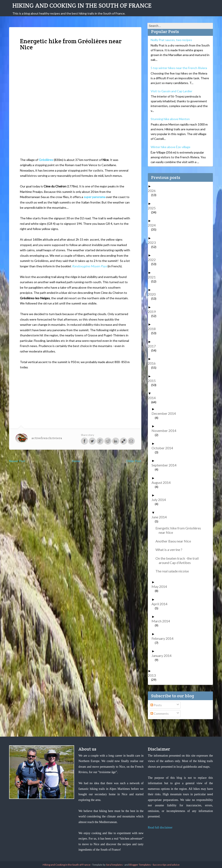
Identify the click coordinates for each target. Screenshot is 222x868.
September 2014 (166, 465)
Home (76, 461)
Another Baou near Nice (175, 541)
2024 (153, 225)
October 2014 (164, 448)
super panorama (95, 197)
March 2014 (162, 621)
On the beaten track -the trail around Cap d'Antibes (179, 560)
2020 (153, 294)
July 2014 (160, 500)
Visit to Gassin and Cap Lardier (171, 91)
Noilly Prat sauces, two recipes (171, 40)
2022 (153, 260)
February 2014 (164, 638)
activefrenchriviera (47, 438)
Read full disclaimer (160, 827)
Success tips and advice (166, 865)
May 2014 (161, 586)
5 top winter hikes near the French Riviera (179, 68)
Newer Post (17, 461)
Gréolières (46, 160)
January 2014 (163, 656)
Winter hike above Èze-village (171, 147)
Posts (156, 705)
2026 (153, 191)
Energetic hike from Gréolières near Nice (180, 530)
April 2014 (161, 604)
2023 (153, 242)
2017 (153, 346)
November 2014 (166, 431)
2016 (153, 363)
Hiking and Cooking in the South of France (82, 5)
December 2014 (165, 413)
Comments (160, 713)
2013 (153, 675)
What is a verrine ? (171, 550)
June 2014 (161, 517)
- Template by (107, 865)
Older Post (134, 461)
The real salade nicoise (174, 571)
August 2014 (163, 482)
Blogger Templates (140, 865)
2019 (153, 312)
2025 (153, 208)
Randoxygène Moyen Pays (89, 266)
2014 (153, 398)
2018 (153, 329)
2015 (153, 381)
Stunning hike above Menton (170, 119)
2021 (153, 277)
